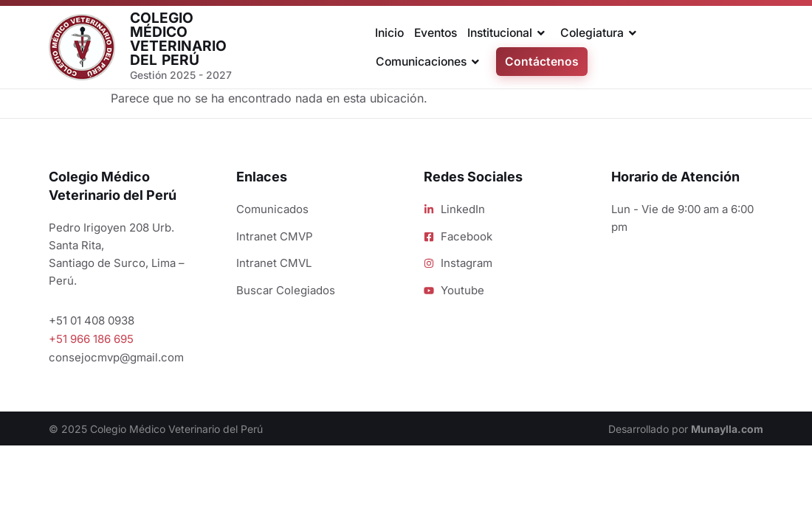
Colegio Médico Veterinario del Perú (178, 39)
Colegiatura (601, 33)
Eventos (436, 33)
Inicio (389, 33)
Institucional (509, 33)
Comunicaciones (430, 62)
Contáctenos (542, 62)
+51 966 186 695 (91, 339)
